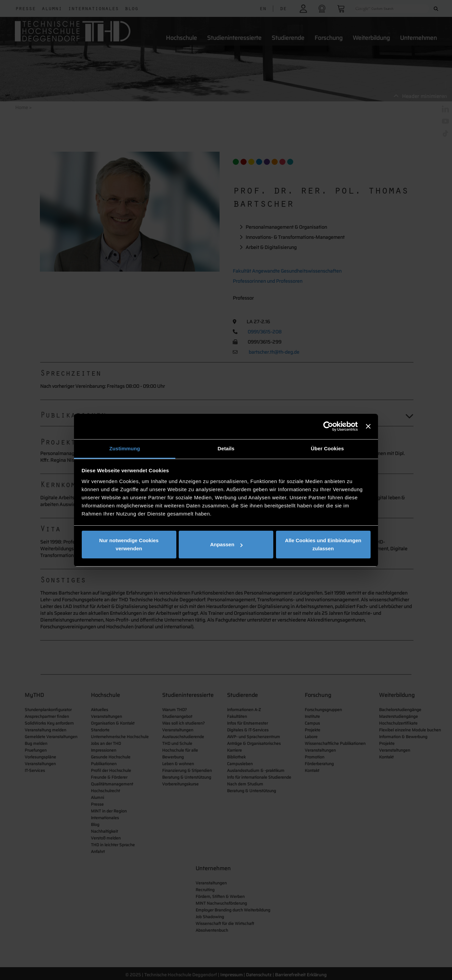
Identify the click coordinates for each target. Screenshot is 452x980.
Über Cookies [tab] (327, 448)
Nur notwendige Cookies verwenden (129, 544)
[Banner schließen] (368, 426)
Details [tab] (226, 448)
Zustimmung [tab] (125, 448)
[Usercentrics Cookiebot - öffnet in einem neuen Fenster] (328, 426)
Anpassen (226, 544)
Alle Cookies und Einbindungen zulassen (323, 544)
